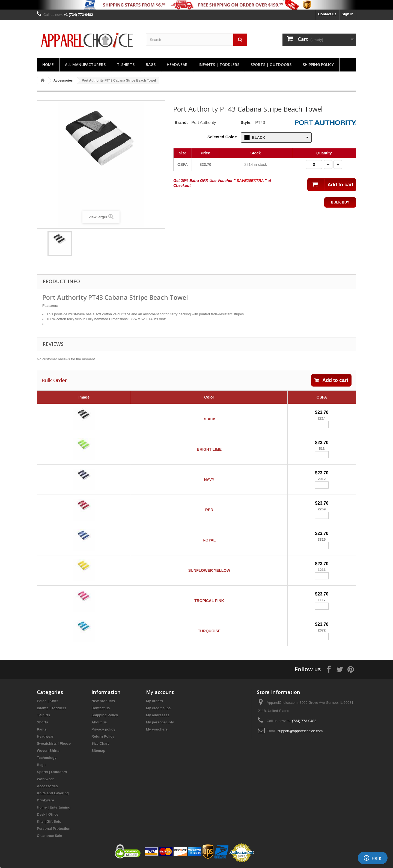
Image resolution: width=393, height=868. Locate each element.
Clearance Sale (50, 836)
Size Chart (100, 743)
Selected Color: (222, 137)
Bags (151, 65)
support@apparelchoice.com (300, 731)
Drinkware (45, 800)
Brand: (181, 122)
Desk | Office (48, 814)
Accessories (47, 786)
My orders (154, 701)
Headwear (177, 65)
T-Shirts (126, 65)
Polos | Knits (48, 701)
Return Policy (103, 736)
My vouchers (157, 729)
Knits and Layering (53, 793)
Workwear (45, 779)
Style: (246, 122)
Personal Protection (54, 829)
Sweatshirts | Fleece (54, 743)
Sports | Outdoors (271, 65)
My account (160, 692)
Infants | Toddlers (219, 65)
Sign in (348, 14)
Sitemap (98, 751)
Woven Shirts (48, 751)
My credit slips (158, 708)
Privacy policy (103, 729)
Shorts (42, 722)
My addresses (158, 715)
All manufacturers (85, 65)
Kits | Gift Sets (49, 821)
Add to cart (331, 380)
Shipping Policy (318, 65)
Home (48, 65)
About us (99, 722)
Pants (42, 729)
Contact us (327, 14)
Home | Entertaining (54, 807)
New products (103, 701)
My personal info (160, 722)
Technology (47, 758)
